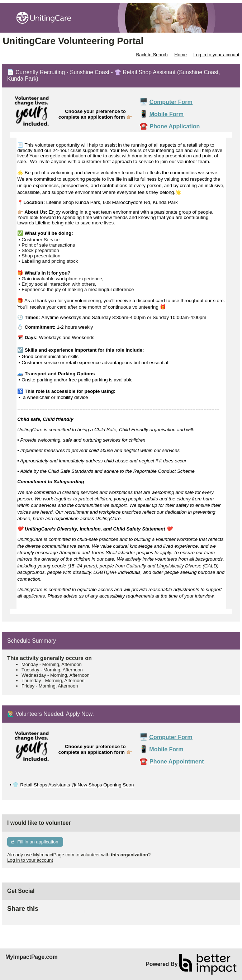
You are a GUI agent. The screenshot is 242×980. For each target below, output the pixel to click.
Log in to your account (217, 55)
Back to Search (152, 55)
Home (181, 55)
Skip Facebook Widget (62, 912)
